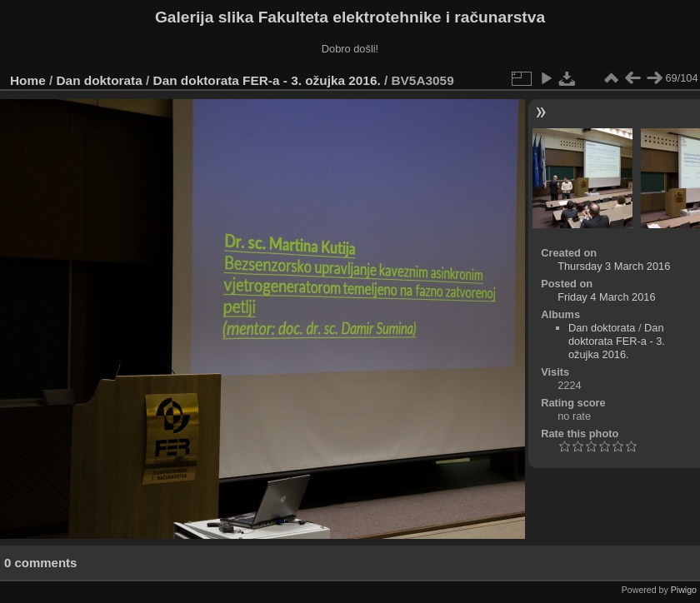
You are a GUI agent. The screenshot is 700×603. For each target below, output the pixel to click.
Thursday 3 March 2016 (614, 266)
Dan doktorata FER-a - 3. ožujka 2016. (267, 80)
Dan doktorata (100, 80)
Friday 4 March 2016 (606, 297)
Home (28, 80)
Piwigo (684, 590)
